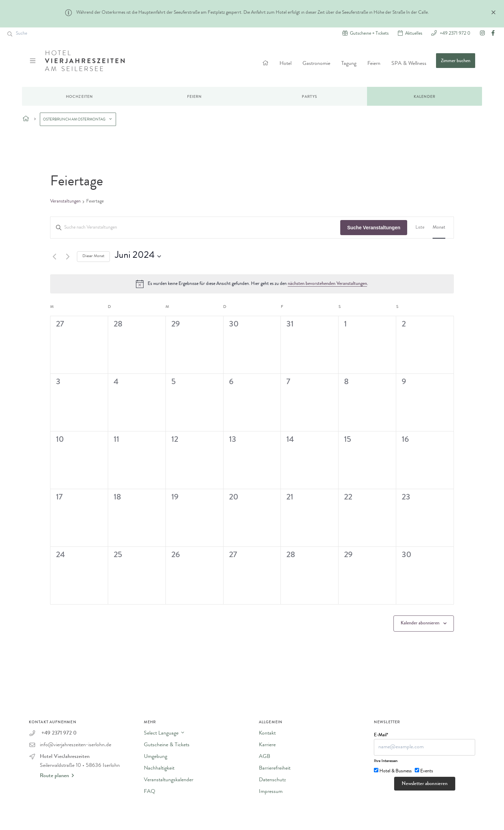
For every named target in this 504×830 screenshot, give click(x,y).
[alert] (252, 284)
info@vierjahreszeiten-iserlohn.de (76, 745)
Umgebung (156, 757)
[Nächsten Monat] (68, 256)
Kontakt (267, 734)
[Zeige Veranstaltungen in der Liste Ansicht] (420, 228)
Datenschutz (272, 780)
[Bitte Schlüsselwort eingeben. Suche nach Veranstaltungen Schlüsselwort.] (195, 228)
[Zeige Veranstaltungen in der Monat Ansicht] (439, 228)
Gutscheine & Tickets (167, 745)
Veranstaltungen (65, 201)
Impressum (271, 792)
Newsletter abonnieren (425, 784)
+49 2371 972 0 (455, 33)
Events (427, 771)
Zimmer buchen (456, 61)
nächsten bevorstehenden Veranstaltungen (327, 284)
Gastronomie (316, 64)
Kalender (425, 97)
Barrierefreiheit (275, 769)
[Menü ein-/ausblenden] (33, 61)
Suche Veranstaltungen (374, 228)
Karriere (267, 745)
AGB (265, 757)
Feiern (374, 64)
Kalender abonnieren (420, 623)
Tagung (349, 64)
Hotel (285, 64)
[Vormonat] (54, 256)
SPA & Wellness (409, 64)
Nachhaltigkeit (159, 769)
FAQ (150, 792)
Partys (310, 97)
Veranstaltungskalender (169, 780)
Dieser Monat (93, 256)
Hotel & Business (396, 771)
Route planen (57, 776)
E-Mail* (381, 735)
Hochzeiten (79, 97)
